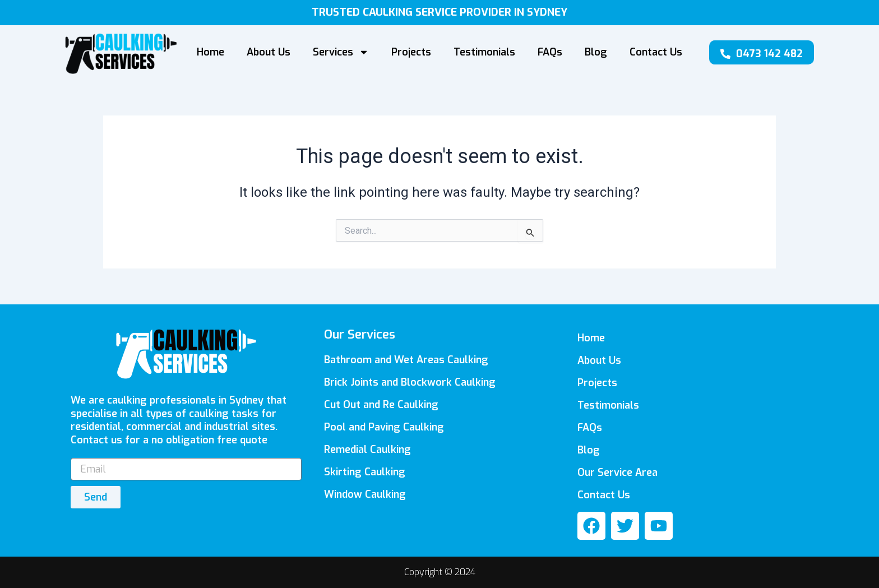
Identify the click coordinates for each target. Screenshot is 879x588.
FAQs (550, 52)
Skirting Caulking (365, 472)
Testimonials (484, 52)
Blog (596, 52)
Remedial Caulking (367, 450)
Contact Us (656, 52)
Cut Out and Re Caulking (381, 405)
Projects (411, 52)
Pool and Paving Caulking (384, 427)
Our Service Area (617, 473)
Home (211, 52)
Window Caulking (365, 494)
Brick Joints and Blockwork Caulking (410, 382)
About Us (269, 52)
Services (341, 52)
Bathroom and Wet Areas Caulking (406, 360)
